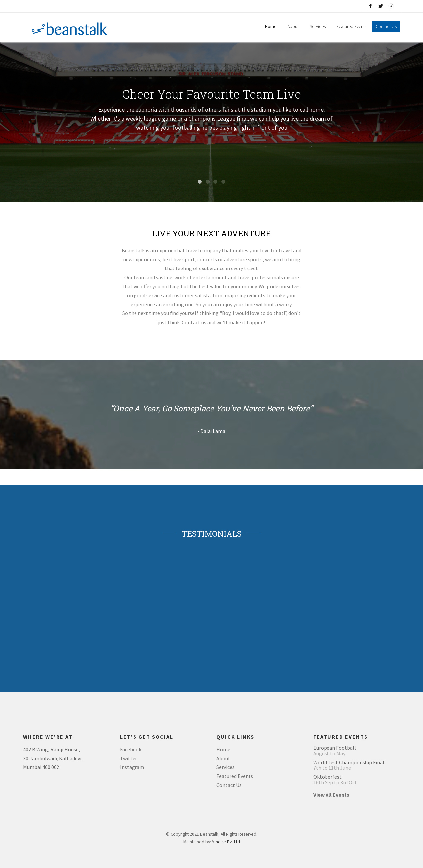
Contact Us (229, 785)
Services (318, 26)
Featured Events (352, 26)
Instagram (132, 767)
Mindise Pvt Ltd (226, 842)
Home (271, 26)
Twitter (129, 758)
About (293, 26)
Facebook (131, 749)
